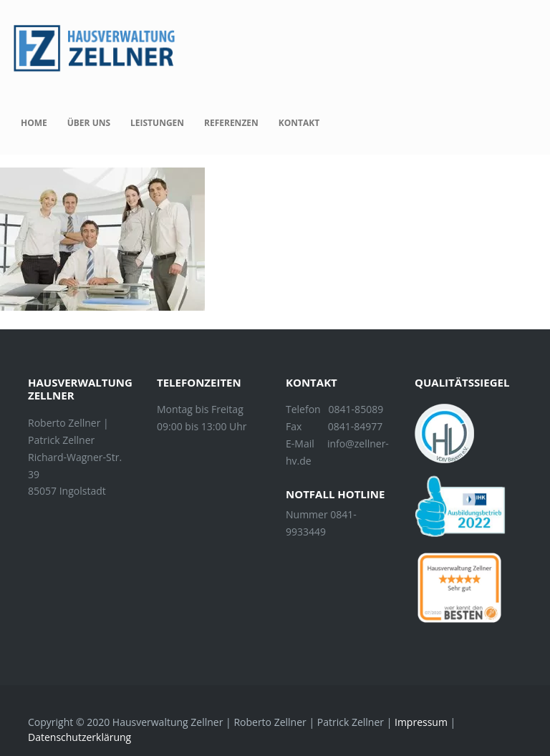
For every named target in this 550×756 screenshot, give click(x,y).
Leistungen (157, 123)
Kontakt (299, 123)
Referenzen (231, 123)
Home (34, 123)
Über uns (89, 123)
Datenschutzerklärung (79, 737)
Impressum (421, 722)
